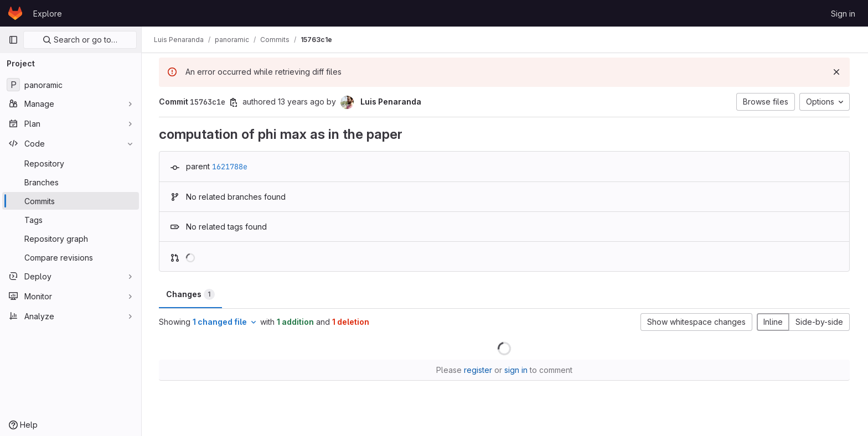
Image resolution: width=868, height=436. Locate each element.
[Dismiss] (837, 72)
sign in (516, 370)
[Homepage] (15, 13)
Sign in (843, 14)
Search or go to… (80, 40)
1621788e (230, 167)
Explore (48, 14)
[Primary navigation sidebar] (13, 40)
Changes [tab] (191, 294)
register (479, 370)
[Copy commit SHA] (234, 102)
